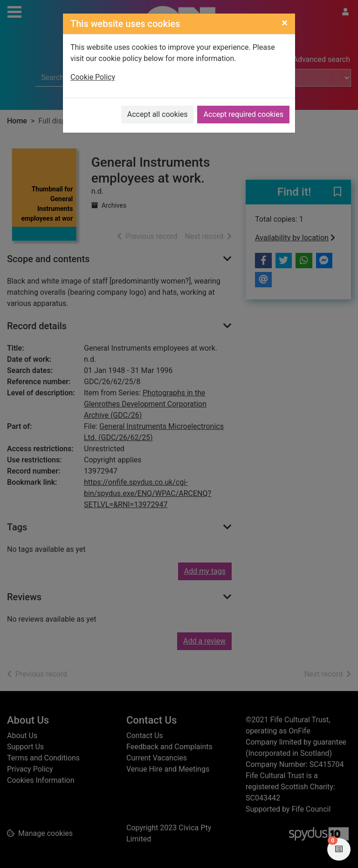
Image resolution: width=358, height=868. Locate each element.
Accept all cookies (158, 114)
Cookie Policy (93, 77)
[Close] (285, 23)
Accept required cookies (243, 114)
